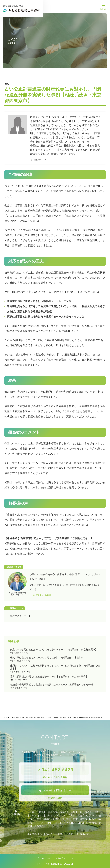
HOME (7, 718)
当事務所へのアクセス (64, 858)
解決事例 (15, 718)
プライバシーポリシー (46, 858)
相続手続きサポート (20, 618)
